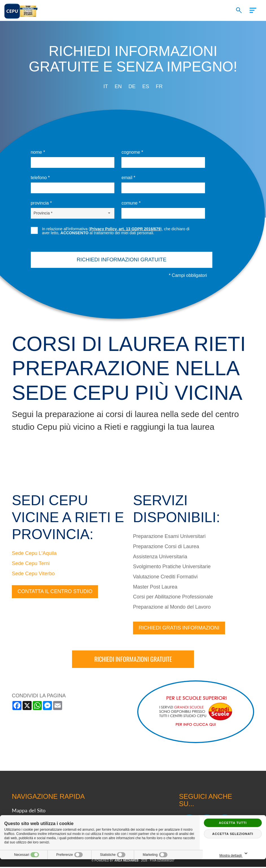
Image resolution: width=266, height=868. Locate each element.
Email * (128, 178)
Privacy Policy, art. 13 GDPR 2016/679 (125, 229)
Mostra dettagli (246, 854)
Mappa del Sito (29, 811)
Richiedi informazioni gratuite (133, 660)
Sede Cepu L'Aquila (34, 554)
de (132, 86)
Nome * (38, 152)
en (118, 86)
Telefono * (40, 178)
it (106, 86)
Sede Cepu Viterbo (33, 574)
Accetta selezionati (233, 834)
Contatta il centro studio (55, 593)
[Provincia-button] (73, 213)
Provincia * (41, 203)
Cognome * (132, 152)
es (146, 86)
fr (159, 86)
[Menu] (254, 9)
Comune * (131, 203)
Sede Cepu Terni (31, 565)
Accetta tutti (233, 823)
